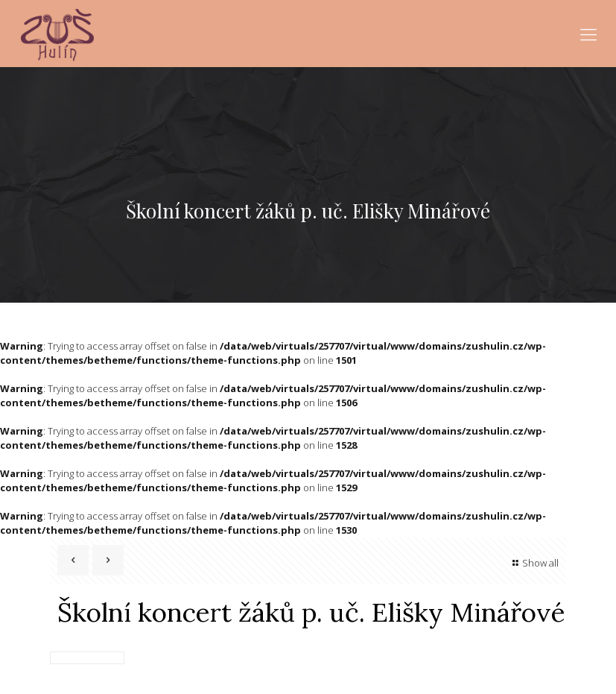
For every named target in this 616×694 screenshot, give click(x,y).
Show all (534, 563)
